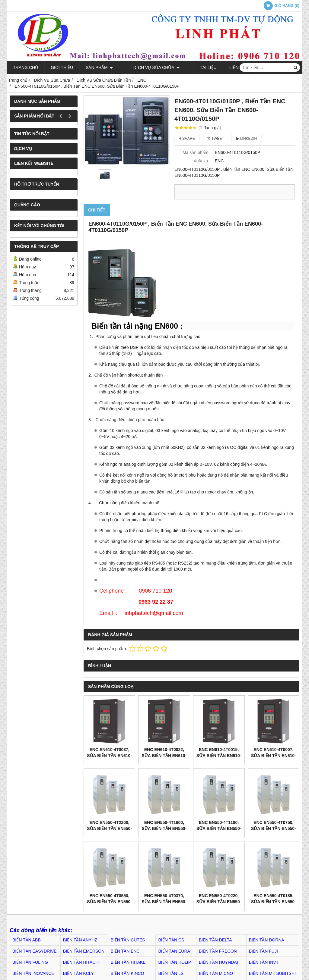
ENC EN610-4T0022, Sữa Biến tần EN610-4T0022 (164, 756)
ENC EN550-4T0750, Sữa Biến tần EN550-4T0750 (274, 828)
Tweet (216, 139)
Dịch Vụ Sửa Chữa (149, 67)
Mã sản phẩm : (197, 152)
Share (187, 139)
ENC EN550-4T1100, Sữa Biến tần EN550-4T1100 (219, 828)
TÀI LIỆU (193, 67)
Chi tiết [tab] (97, 210)
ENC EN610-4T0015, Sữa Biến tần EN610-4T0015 (219, 756)
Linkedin (247, 139)
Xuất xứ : (202, 161)
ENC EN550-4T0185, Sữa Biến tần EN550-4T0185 (274, 902)
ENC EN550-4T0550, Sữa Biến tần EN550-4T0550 (109, 902)
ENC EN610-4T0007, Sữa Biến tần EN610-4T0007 (274, 756)
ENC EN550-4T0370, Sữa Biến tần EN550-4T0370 (164, 902)
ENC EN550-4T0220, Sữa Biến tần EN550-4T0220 (219, 902)
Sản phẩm (99, 67)
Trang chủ (25, 67)
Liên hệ (222, 67)
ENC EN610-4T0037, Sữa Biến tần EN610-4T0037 (109, 756)
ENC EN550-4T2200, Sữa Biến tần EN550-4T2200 (109, 828)
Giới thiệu (62, 67)
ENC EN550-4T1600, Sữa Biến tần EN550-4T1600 (164, 828)
